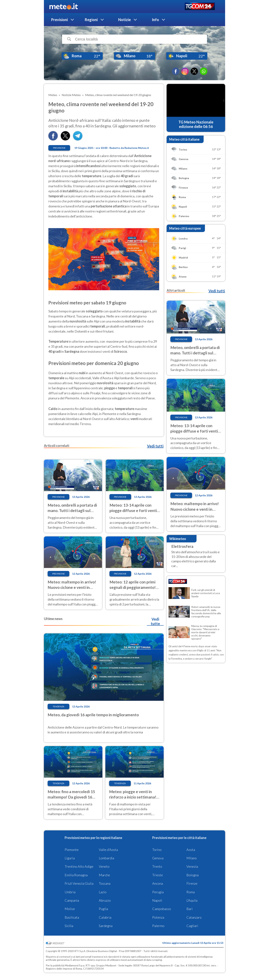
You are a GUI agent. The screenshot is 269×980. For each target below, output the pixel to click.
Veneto (104, 866)
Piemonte (72, 850)
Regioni (91, 20)
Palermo (158, 926)
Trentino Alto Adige (79, 866)
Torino (157, 850)
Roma (191, 892)
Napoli (157, 900)
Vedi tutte (155, 621)
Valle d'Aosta (108, 850)
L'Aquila (192, 900)
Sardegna (106, 926)
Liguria (70, 858)
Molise (70, 909)
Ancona (158, 883)
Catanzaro (194, 917)
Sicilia (69, 926)
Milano (192, 858)
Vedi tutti (155, 446)
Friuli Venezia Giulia (79, 883)
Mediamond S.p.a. (75, 965)
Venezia (192, 866)
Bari (190, 909)
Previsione (59, 148)
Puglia (103, 909)
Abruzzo (105, 900)
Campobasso (162, 909)
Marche (104, 875)
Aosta (191, 850)
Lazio (103, 892)
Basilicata (72, 917)
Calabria (105, 917)
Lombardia (106, 858)
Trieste (158, 875)
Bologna (193, 875)
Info (155, 20)
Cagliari (192, 926)
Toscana (105, 883)
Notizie (125, 20)
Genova (158, 858)
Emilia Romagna (76, 875)
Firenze (192, 883)
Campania (72, 900)
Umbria (70, 892)
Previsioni (59, 20)
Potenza (158, 917)
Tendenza (58, 706)
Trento (157, 866)
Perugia (158, 892)
